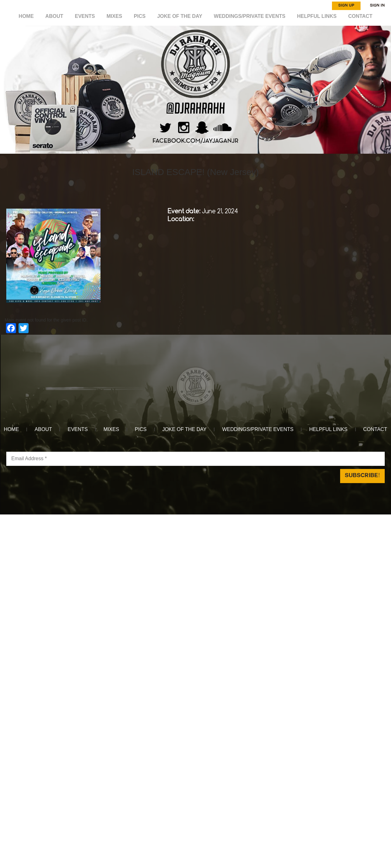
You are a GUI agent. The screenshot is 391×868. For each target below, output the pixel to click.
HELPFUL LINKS (316, 16)
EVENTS (86, 16)
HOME (28, 16)
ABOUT (55, 16)
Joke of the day (180, 16)
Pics (140, 16)
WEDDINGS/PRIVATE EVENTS (249, 16)
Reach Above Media (242, 518)
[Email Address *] (195, 459)
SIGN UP (346, 6)
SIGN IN (377, 6)
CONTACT (359, 16)
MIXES (115, 16)
